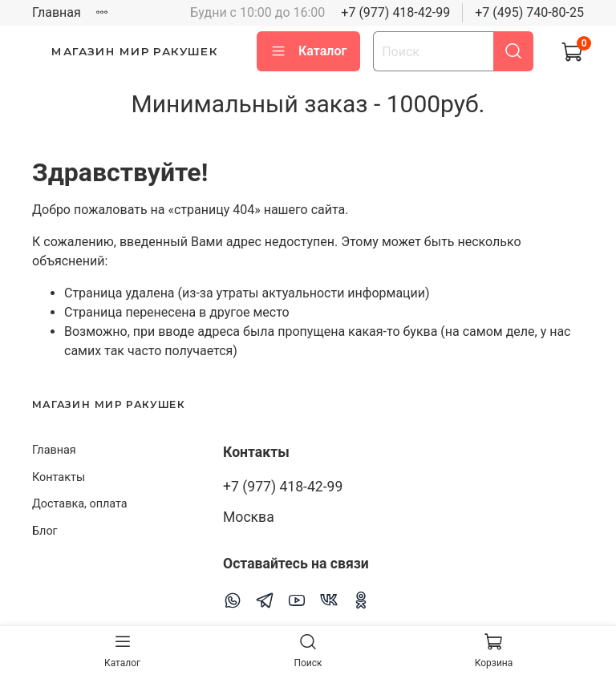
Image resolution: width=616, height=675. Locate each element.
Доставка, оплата (80, 504)
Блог (45, 531)
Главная (57, 12)
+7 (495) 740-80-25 (529, 12)
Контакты (59, 477)
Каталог (308, 51)
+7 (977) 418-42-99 (395, 12)
